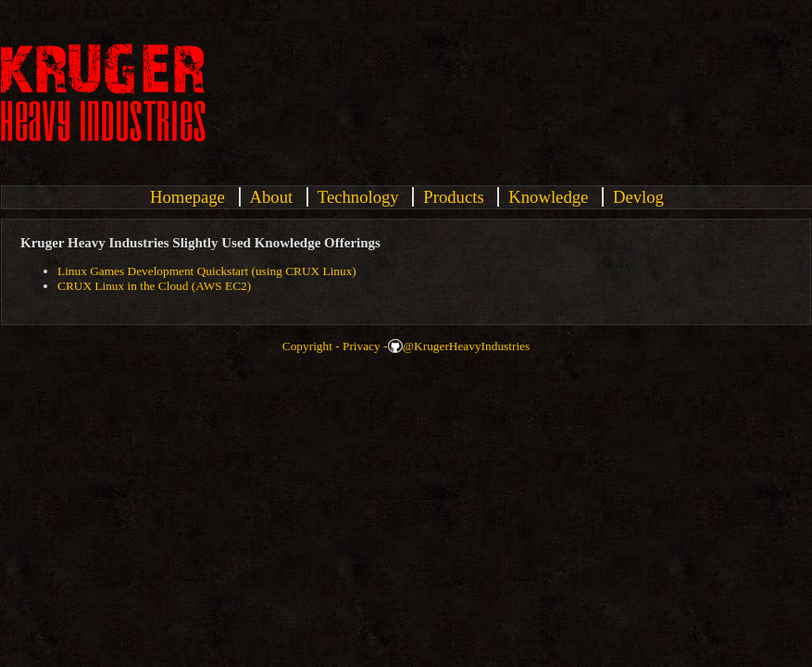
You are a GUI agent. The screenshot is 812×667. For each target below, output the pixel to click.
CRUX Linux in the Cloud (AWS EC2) (154, 286)
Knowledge (548, 197)
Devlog (638, 197)
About (272, 197)
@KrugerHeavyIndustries (466, 346)
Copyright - (311, 346)
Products (453, 197)
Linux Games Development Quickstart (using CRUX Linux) (207, 271)
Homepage (187, 197)
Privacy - (365, 346)
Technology (358, 197)
